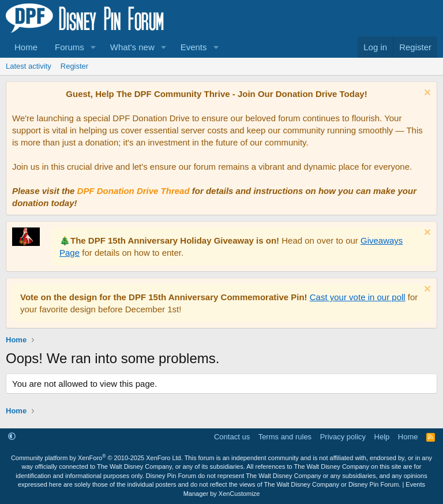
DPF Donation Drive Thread (134, 191)
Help (382, 437)
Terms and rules (285, 437)
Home (26, 47)
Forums (70, 47)
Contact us (232, 437)
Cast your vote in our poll (358, 297)
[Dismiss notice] (426, 94)
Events (194, 47)
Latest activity (29, 66)
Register (74, 66)
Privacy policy (343, 437)
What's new (132, 47)
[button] (93, 47)
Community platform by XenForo (97, 458)
